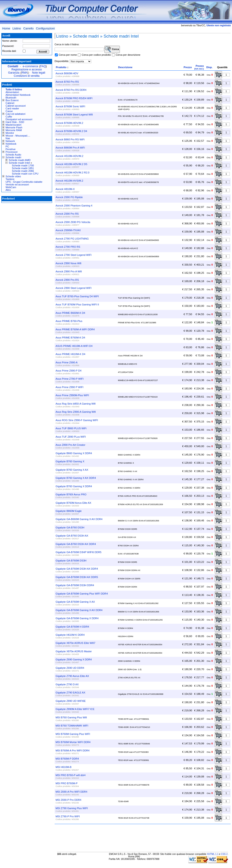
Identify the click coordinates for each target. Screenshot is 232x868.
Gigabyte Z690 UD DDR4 (70, 668)
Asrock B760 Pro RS (67, 82)
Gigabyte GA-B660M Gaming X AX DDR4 (79, 519)
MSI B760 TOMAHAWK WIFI (72, 726)
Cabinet (10, 103)
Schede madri (13, 157)
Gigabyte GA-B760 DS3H (70, 528)
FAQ (43, 66)
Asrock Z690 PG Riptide (69, 197)
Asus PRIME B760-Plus (69, 321)
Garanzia (14, 73)
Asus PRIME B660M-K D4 (70, 313)
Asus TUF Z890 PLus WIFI (71, 437)
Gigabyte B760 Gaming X (70, 461)
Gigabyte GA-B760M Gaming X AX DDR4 (79, 610)
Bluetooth (11, 98)
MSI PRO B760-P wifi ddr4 (70, 775)
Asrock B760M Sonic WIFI (70, 106)
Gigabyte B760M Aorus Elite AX (73, 503)
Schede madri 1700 (23, 165)
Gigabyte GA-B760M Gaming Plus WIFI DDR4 (82, 594)
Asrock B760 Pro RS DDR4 (71, 90)
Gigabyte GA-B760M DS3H (71, 561)
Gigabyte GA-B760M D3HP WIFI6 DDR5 (78, 552)
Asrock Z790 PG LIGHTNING (72, 239)
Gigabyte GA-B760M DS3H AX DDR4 (77, 569)
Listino (17, 28)
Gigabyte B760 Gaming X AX (72, 470)
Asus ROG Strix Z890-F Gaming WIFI (77, 420)
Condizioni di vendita (27, 76)
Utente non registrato (219, 25)
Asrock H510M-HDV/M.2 (69, 156)
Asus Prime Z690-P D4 (68, 371)
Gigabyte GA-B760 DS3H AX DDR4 (76, 544)
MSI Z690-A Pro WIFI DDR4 (71, 792)
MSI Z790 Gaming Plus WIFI (72, 808)
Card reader (12, 108)
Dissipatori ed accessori (19, 119)
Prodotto (61, 67)
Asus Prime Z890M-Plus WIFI (72, 395)
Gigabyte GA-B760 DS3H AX (72, 536)
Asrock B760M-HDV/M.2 (69, 123)
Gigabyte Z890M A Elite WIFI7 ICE (75, 709)
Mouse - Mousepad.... (18, 136)
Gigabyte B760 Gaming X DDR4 (74, 486)
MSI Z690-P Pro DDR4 (68, 800)
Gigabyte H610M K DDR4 (70, 635)
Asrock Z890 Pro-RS (67, 280)
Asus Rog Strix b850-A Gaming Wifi (76, 404)
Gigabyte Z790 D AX (67, 684)
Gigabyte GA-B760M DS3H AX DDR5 (77, 577)
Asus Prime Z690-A (66, 362)
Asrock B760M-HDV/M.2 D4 (71, 131)
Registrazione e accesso (27, 70)
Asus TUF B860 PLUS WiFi (71, 428)
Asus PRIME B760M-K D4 (70, 338)
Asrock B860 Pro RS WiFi (70, 139)
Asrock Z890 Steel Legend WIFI (74, 288)
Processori (12, 152)
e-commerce (30, 66)
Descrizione (125, 67)
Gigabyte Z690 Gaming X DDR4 (74, 659)
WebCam (11, 187)
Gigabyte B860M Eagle (69, 511)
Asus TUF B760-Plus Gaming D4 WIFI (77, 296)
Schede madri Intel (19, 163)
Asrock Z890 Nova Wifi (68, 263)
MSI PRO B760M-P (66, 783)
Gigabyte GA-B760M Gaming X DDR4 (77, 618)
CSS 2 (224, 854)
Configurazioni (45, 28)
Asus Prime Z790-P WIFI (70, 379)
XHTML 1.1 (213, 854)
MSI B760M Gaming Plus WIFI (73, 734)
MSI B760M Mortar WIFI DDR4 (73, 742)
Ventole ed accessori (17, 185)
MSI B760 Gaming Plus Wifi (71, 717)
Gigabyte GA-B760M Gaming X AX (75, 602)
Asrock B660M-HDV (67, 73)
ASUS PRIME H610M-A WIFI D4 (74, 346)
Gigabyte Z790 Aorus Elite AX (72, 676)
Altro (8, 190)
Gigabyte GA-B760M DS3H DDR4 (75, 585)
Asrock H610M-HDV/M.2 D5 (71, 164)
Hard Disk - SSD (15, 122)
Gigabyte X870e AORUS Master (74, 651)
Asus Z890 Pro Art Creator (70, 445)
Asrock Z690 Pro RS (67, 214)
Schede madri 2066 (23, 171)
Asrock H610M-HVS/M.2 (69, 181)
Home (6, 28)
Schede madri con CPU (25, 174)
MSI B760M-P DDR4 (67, 759)
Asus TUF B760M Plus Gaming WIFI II (77, 305)
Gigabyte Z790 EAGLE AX (70, 693)
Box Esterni (12, 100)
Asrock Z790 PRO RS (68, 247)
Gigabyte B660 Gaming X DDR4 (74, 453)
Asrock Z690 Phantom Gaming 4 (74, 206)
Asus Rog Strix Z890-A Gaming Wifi (76, 412)
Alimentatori (12, 92)
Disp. (209, 67)
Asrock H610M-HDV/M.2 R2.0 (72, 173)
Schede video (13, 176)
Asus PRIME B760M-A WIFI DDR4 (75, 329)
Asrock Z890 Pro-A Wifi (69, 271)
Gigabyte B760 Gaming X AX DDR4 (76, 478)
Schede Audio (13, 155)
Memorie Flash (14, 127)
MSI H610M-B (63, 767)
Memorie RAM (14, 130)
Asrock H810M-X (65, 189)
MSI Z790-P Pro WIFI (68, 816)
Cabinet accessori (16, 106)
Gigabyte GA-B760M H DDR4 (72, 627)
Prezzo (188, 67)
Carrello (28, 28)
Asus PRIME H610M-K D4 (70, 354)
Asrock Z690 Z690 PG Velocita (73, 222)
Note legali (39, 73)
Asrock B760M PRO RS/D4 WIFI (74, 98)
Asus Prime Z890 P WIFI (69, 387)
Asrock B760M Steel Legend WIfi (74, 115)
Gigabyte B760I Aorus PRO (71, 494)
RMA (25, 73)
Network (10, 141)
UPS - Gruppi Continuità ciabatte (24, 182)
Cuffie (9, 117)
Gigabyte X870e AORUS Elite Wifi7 (75, 643)
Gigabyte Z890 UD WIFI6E (71, 701)
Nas (8, 138)
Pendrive (11, 149)
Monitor (10, 133)
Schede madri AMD (20, 160)
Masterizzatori (14, 125)
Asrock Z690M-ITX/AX (68, 230)
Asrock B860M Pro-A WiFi (70, 148)
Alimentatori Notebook (18, 95)
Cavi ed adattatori (16, 114)
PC (7, 146)
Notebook (11, 144)
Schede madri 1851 (23, 168)
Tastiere (10, 179)
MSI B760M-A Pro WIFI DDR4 (72, 751)
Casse (9, 111)
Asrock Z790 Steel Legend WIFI (74, 255)
